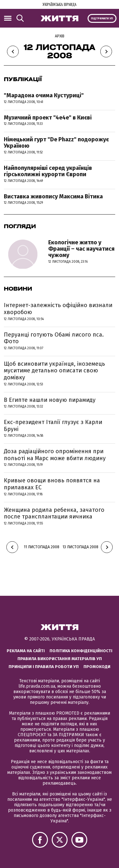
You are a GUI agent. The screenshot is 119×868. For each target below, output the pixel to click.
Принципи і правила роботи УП (44, 667)
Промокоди (97, 667)
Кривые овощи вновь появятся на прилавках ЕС (52, 484)
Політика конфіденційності (81, 651)
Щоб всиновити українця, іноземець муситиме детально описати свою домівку (54, 371)
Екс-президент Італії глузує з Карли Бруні (53, 426)
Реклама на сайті (26, 651)
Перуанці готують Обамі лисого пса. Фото (54, 338)
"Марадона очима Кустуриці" (44, 95)
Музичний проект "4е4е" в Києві (48, 118)
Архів (60, 36)
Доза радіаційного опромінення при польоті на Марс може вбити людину (55, 455)
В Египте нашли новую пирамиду (50, 400)
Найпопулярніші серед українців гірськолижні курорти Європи (48, 171)
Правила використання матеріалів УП (60, 659)
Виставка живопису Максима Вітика (53, 196)
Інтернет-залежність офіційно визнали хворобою (58, 309)
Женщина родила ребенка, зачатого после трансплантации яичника (54, 513)
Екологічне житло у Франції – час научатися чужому (81, 249)
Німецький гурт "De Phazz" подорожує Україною (56, 143)
